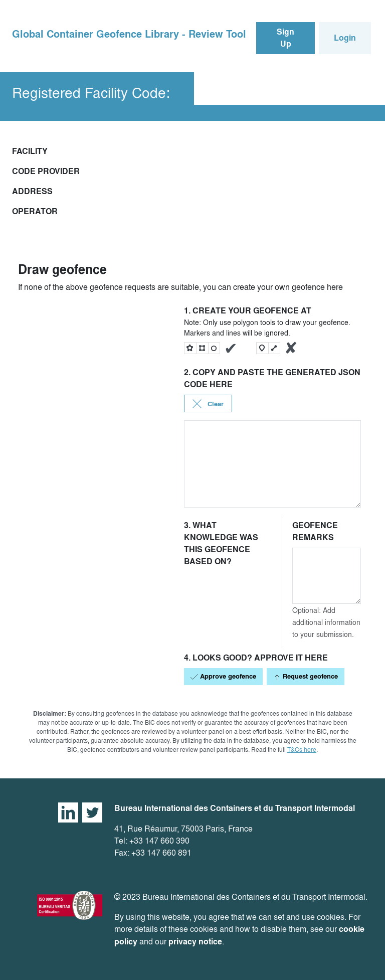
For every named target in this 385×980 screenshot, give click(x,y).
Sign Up (285, 38)
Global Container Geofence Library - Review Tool (129, 34)
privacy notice (195, 942)
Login (345, 38)
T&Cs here (302, 750)
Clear (208, 404)
